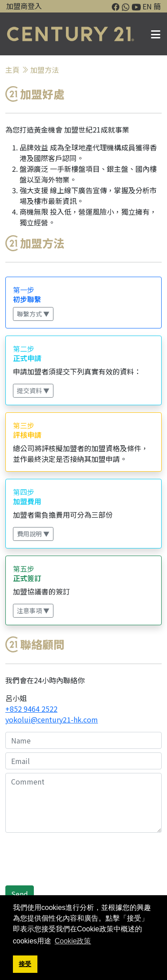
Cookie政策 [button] (73, 941)
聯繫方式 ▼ (33, 314)
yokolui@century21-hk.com (52, 719)
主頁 (12, 70)
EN (147, 6)
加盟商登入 (24, 6)
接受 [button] (25, 964)
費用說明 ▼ (33, 534)
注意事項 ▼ (33, 610)
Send (20, 894)
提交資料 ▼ (33, 390)
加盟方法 (45, 70)
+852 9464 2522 (31, 709)
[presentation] (73, 864)
